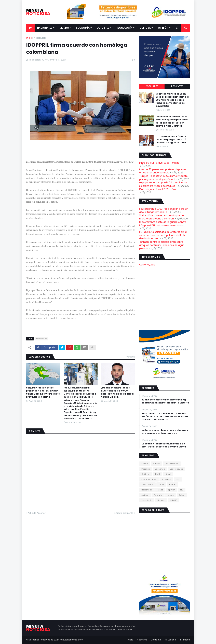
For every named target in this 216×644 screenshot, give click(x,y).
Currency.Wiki (147, 265)
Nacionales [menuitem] (45, 28)
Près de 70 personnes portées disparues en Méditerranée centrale (163, 171)
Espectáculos (176, 469)
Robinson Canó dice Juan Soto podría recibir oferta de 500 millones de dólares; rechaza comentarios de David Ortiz (173, 100)
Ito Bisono (166, 479)
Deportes (146, 469)
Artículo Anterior (37, 513)
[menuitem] (30, 28)
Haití (158, 474)
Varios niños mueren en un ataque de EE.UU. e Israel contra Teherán (161, 217)
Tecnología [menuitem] (124, 28)
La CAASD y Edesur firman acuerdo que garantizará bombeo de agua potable (171, 140)
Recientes (177, 86)
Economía (160, 469)
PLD (182, 490)
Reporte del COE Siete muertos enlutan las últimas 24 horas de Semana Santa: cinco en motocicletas (165, 416)
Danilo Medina (172, 464)
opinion (172, 490)
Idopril (168, 474)
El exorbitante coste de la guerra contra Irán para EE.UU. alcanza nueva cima (163, 224)
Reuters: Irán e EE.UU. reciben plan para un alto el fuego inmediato (164, 211)
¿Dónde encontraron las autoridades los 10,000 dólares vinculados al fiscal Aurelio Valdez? (117, 392)
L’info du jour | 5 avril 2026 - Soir (158, 189)
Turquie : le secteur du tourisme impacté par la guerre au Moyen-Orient (163, 178)
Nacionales (40, 38)
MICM (161, 485)
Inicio (29, 38)
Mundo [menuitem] (64, 28)
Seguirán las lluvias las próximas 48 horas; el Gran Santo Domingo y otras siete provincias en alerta (43, 392)
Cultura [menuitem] (145, 28)
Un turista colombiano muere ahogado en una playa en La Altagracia (165, 432)
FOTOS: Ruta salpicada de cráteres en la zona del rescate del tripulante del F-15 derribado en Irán (163, 235)
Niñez (160, 490)
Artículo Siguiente (124, 513)
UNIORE (174, 500)
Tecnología (147, 500)
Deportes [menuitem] (103, 28)
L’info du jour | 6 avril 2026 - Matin (159, 163)
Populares (152, 86)
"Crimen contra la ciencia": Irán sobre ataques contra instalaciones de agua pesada (162, 245)
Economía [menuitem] (83, 28)
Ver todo (131, 357)
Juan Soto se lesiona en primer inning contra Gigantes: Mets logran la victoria (165, 401)
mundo (173, 485)
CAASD (145, 464)
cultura (156, 464)
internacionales (149, 479)
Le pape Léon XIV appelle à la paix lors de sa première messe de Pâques (163, 184)
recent (171, 495)
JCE (178, 479)
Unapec (161, 500)
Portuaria (158, 495)
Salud (182, 495)
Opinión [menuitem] (163, 28)
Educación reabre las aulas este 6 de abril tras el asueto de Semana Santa (164, 445)
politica (145, 495)
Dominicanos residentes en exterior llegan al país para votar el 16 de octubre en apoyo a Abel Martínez (172, 121)
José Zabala (147, 485)
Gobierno (146, 474)
